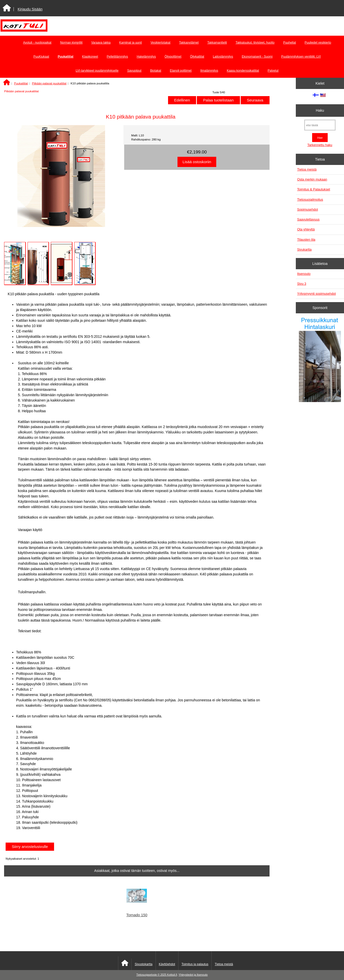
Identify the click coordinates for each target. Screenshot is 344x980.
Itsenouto (304, 274)
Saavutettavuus (308, 219)
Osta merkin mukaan (312, 179)
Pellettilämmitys (117, 57)
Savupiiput (134, 71)
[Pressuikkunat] (320, 360)
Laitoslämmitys (223, 57)
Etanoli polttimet (181, 71)
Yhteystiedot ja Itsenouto (193, 975)
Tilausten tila (306, 240)
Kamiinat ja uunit (131, 43)
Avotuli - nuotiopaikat (37, 43)
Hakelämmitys (146, 57)
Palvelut (273, 71)
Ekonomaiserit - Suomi (257, 57)
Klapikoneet (90, 57)
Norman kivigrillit (71, 43)
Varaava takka (101, 43)
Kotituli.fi (172, 975)
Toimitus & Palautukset (314, 189)
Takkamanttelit (217, 43)
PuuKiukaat (41, 57)
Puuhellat (289, 43)
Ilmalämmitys (209, 71)
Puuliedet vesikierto (318, 43)
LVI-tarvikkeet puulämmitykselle (97, 71)
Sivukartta (304, 249)
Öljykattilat (197, 57)
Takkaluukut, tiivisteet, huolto (255, 43)
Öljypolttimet (173, 57)
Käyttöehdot (167, 964)
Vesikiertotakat (160, 43)
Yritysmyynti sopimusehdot (316, 294)
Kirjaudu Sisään (30, 9)
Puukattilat (21, 83)
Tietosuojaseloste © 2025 (152, 975)
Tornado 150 (137, 915)
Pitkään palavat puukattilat (49, 83)
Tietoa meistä (307, 169)
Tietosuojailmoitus (310, 199)
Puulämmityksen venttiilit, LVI (301, 57)
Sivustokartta (143, 964)
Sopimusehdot (308, 209)
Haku (320, 110)
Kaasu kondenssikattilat (243, 71)
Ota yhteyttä (306, 229)
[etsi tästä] (320, 125)
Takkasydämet (189, 43)
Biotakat (156, 71)
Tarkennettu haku (320, 145)
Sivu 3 (302, 284)
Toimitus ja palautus (195, 964)
